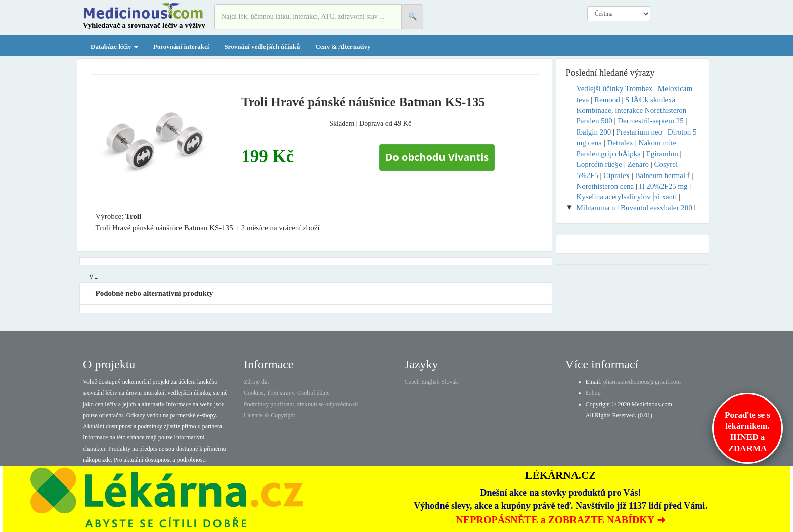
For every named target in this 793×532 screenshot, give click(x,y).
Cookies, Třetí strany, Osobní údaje (287, 393)
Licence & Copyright (270, 415)
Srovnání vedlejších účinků (262, 46)
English (431, 382)
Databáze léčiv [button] (114, 46)
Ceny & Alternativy (343, 46)
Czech (412, 382)
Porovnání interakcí (181, 46)
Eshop (593, 393)
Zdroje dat (256, 382)
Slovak (450, 382)
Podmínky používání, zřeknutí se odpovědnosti (301, 404)
